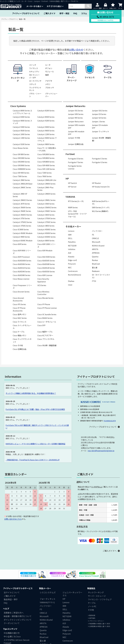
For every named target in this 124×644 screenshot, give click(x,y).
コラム (84, 13)
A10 (70, 253)
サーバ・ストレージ (97, 596)
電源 (47, 75)
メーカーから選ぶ (35, 6)
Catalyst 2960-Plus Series (45, 189)
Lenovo (71, 231)
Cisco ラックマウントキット (22, 340)
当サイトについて (12, 592)
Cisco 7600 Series (44, 176)
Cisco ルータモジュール (47, 322)
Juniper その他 (74, 138)
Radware (96, 271)
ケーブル (92, 603)
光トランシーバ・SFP (34, 76)
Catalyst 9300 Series (21, 127)
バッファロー (97, 231)
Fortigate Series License (75, 167)
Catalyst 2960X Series (46, 194)
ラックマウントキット (35, 89)
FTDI (94, 281)
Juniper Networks (75, 106)
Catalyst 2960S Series (46, 184)
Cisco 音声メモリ (20, 314)
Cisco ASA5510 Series (22, 268)
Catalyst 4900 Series (21, 237)
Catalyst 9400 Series (46, 127)
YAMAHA (70, 197)
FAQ (75, 13)
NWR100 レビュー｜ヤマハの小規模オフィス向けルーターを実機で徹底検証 (35, 444)
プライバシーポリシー (96, 621)
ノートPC (92, 606)
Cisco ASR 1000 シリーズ (46, 245)
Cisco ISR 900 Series (21, 173)
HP (67, 178)
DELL (70, 238)
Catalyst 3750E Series (46, 222)
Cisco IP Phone (44, 304)
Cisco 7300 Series (20, 176)
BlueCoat (96, 264)
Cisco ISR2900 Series (21, 162)
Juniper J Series (98, 121)
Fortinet (70, 154)
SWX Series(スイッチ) (101, 207)
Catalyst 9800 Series (46, 144)
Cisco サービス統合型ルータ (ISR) (47, 149)
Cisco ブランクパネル (46, 339)
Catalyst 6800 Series (46, 240)
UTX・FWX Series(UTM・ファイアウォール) (77, 214)
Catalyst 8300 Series (21, 117)
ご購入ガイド (50, 13)
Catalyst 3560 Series (46, 204)
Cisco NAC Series (20, 318)
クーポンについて (12, 623)
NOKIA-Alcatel (98, 246)
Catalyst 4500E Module (23, 233)
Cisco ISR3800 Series (46, 162)
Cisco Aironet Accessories (18, 299)
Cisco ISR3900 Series (21, 165)
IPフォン (49, 68)
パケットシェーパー (51, 95)
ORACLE (95, 238)
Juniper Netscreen (76, 121)
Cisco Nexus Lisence (21, 279)
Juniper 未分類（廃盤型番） (101, 139)
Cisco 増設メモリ (20, 335)
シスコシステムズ (48, 592)
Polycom (72, 264)
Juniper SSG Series (100, 111)
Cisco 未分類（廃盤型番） (48, 345)
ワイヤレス (34, 68)
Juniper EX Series (99, 114)
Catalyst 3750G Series (22, 226)
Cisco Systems (18, 106)
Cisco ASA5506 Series (22, 264)
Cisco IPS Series (19, 304)
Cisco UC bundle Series (47, 314)
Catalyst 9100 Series (21, 144)
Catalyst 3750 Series (21, 218)
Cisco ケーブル (19, 332)
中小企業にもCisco (12, 636)
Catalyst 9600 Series (46, 131)
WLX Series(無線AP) (100, 211)
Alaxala (71, 257)
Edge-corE (72, 260)
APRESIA (96, 253)
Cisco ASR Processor (21, 257)
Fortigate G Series (100, 162)
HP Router (96, 183)
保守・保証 (64, 13)
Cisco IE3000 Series (21, 229)
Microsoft (96, 242)
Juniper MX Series (75, 118)
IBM (70, 235)
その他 (91, 610)
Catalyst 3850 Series (46, 226)
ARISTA (95, 249)
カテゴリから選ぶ (55, 6)
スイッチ (33, 65)
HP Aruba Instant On (101, 187)
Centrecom (73, 271)
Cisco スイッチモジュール (22, 327)
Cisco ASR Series (20, 244)
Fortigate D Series (76, 159)
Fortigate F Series (76, 162)
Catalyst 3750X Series (46, 218)
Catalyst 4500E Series (46, 229)
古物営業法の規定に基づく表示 (99, 626)
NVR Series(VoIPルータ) (101, 203)
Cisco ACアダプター (45, 335)
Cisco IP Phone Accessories (19, 309)
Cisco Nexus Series (20, 148)
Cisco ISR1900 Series (21, 158)
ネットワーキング (96, 592)
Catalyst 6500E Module (23, 240)
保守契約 (92, 618)
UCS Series (42, 285)
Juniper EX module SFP (100, 126)
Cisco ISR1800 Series (46, 154)
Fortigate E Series (100, 159)
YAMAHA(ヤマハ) (47, 602)
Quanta (95, 257)
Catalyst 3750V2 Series (22, 222)
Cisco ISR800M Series (22, 169)
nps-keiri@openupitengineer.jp (101, 451)
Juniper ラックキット (101, 131)
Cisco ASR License (45, 275)
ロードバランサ (35, 81)
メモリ (48, 84)
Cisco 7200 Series (44, 173)
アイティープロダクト (9, 19)
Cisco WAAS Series (45, 318)
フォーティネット (48, 599)
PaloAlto (72, 242)
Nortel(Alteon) (74, 275)
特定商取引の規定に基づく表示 (99, 624)
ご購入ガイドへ (110, 551)
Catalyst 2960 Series (21, 180)
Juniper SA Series (99, 118)
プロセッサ (50, 87)
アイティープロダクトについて (26, 13)
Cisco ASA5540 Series (22, 271)
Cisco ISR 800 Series (21, 154)
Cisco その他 (18, 345)
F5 (93, 235)
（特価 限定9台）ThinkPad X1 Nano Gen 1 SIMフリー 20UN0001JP (33, 460)
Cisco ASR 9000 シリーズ (22, 252)
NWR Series (73, 207)
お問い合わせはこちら (13, 519)
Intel (70, 285)
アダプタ (49, 81)
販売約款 (92, 615)
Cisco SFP (41, 325)
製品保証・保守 (11, 599)
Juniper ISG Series (76, 111)
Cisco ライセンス (20, 322)
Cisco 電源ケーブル (45, 332)
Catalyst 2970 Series (21, 204)
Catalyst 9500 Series (21, 131)
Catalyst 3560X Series (22, 207)
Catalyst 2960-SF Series (20, 195)
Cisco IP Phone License (47, 308)
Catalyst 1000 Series (21, 134)
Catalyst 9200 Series (46, 121)
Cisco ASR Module (45, 250)
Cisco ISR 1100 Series (46, 169)
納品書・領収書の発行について (18, 616)
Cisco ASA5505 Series (46, 260)
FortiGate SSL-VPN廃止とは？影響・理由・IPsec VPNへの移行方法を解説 (35, 409)
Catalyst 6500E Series (46, 237)
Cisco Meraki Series (45, 298)
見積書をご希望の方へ (14, 613)
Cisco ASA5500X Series (22, 260)
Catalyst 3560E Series (22, 211)
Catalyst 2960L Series (46, 200)
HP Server (72, 187)
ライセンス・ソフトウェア (100, 599)
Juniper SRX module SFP (76, 126)
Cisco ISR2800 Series (46, 158)
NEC (70, 267)
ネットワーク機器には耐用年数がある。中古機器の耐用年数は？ (31, 393)
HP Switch (72, 183)
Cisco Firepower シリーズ (22, 287)
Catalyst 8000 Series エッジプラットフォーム (22, 112)
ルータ (48, 65)
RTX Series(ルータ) (76, 201)
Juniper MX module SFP (76, 133)
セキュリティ (34, 71)
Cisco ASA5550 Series (46, 271)
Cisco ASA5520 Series (46, 268)
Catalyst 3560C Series (46, 211)
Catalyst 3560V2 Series (47, 207)
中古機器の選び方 (12, 633)
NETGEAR (72, 246)
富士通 (95, 267)
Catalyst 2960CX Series (22, 200)
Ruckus (95, 260)
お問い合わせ (76, 50)
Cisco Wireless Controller (43, 293)
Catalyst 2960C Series (22, 187)
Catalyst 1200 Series (46, 134)
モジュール (49, 71)
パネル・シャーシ (35, 95)
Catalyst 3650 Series (46, 215)
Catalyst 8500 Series (46, 117)
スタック (33, 84)
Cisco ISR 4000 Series (46, 165)
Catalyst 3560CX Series (22, 215)
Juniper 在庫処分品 (76, 144)
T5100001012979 (110, 421)
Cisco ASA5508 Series (46, 264)
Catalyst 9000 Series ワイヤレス (47, 139)
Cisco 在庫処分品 (20, 349)
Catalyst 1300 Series (21, 138)
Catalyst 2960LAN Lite (47, 180)
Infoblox (72, 249)
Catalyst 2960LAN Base (23, 184)
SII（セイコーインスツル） (101, 276)
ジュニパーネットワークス (72, 594)
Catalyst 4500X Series (46, 233)
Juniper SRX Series (76, 114)
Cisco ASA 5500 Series (46, 257)
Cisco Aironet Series (21, 292)
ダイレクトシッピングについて (18, 620)
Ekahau (71, 281)
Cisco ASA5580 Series (22, 275)
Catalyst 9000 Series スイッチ (22, 122)
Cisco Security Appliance (43, 280)
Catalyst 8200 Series (46, 111)
